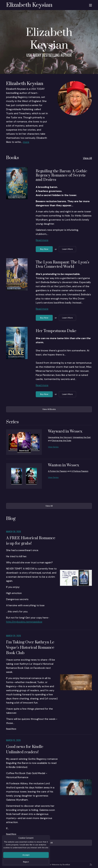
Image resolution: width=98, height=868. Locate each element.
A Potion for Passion (57, 471)
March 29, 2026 (14, 636)
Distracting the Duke (62, 441)
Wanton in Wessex (64, 465)
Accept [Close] (26, 855)
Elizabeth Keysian (29, 5)
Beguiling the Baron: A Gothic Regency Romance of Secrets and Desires (61, 175)
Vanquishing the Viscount (60, 437)
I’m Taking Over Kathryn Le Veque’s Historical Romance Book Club (30, 648)
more (26, 142)
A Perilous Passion (80, 471)
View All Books (49, 409)
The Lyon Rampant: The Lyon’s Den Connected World (62, 264)
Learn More (67, 249)
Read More (11, 729)
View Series (53, 447)
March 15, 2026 (13, 740)
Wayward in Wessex (65, 431)
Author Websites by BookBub (58, 865)
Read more (42, 240)
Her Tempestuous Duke (56, 331)
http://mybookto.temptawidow (24, 622)
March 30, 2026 (14, 532)
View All (87, 158)
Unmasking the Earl (82, 437)
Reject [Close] (26, 862)
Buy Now (44, 249)
